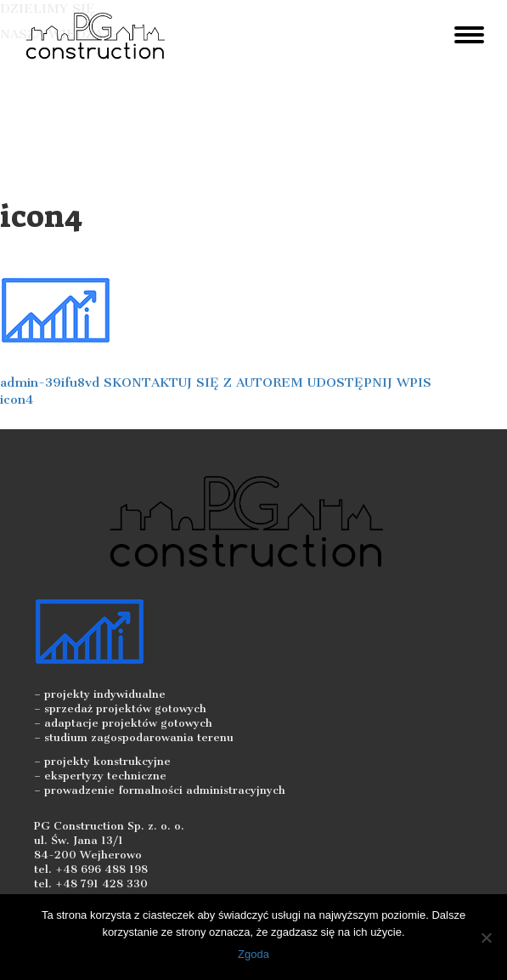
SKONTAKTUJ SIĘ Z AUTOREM (203, 382)
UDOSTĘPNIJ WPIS (369, 382)
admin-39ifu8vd (50, 382)
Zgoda (253, 954)
